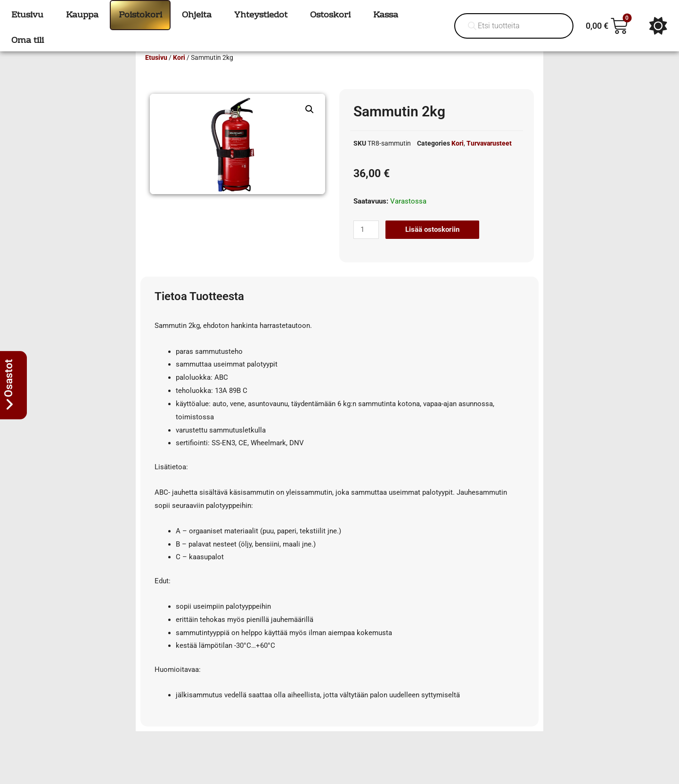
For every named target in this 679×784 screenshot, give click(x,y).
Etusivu (156, 71)
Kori (179, 71)
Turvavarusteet (489, 157)
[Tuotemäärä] (366, 243)
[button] (310, 123)
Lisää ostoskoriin (432, 243)
